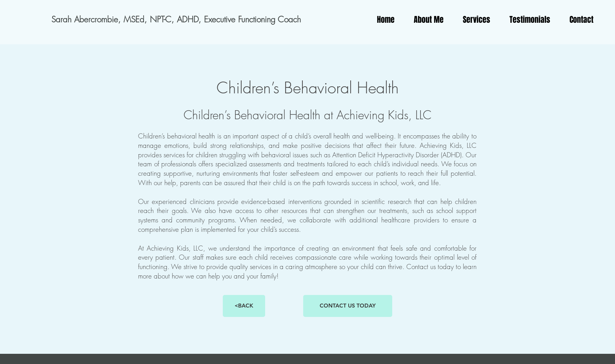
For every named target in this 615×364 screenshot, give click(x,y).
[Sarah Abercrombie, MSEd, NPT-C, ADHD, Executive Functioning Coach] (176, 20)
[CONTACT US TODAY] (348, 306)
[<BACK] (244, 306)
